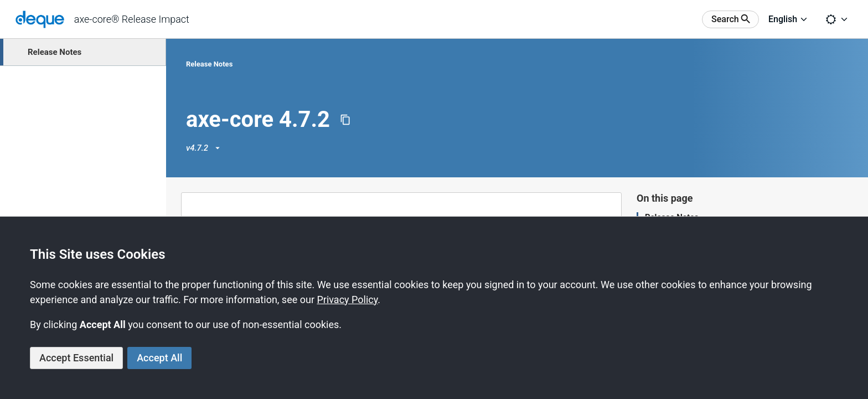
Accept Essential (76, 358)
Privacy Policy (347, 300)
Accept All (159, 358)
